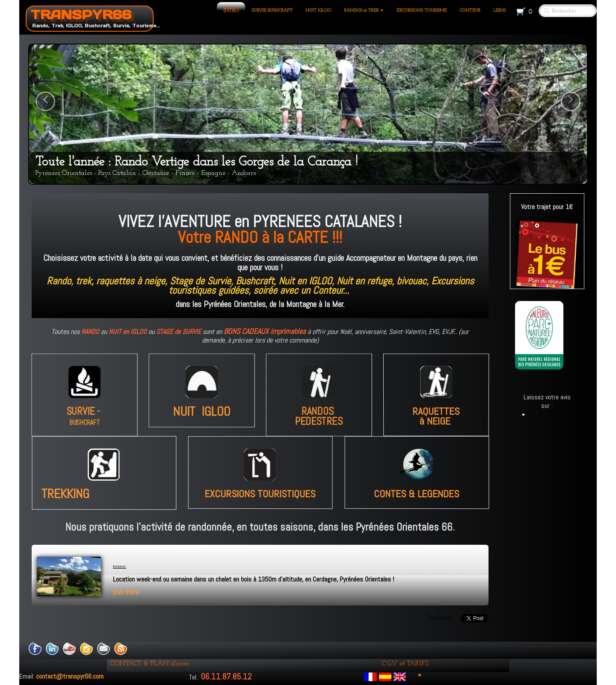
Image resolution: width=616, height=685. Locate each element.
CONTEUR (470, 10)
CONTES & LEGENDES (417, 494)
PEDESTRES (319, 423)
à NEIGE (435, 413)
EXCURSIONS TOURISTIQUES (262, 494)
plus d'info (126, 592)
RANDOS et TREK (364, 10)
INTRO (231, 11)
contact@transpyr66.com (70, 676)
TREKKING (77, 494)
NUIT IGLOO (318, 10)
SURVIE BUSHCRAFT (272, 10)
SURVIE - (84, 413)
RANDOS (319, 413)
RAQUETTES (436, 406)
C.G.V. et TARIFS (405, 664)
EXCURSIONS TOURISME (422, 10)
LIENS (499, 10)
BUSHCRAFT (84, 424)
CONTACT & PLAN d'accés (150, 664)
